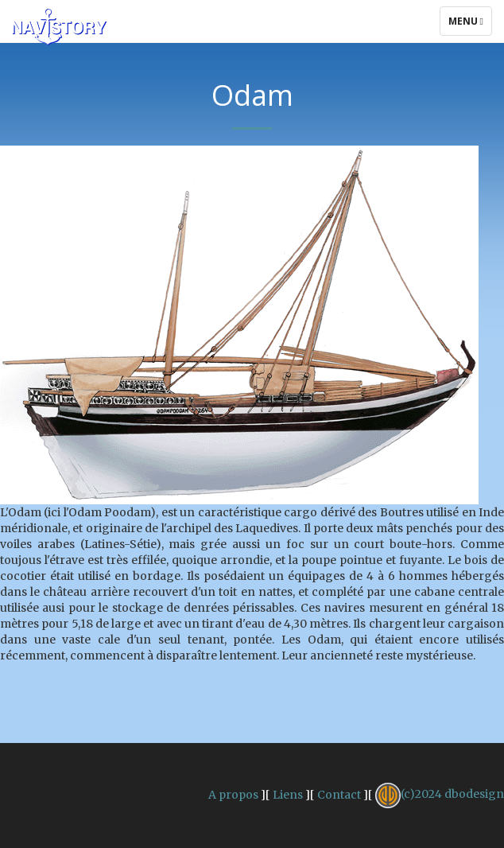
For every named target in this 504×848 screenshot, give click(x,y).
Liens (288, 794)
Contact (339, 794)
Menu (470, 25)
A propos (233, 794)
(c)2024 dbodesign (440, 794)
